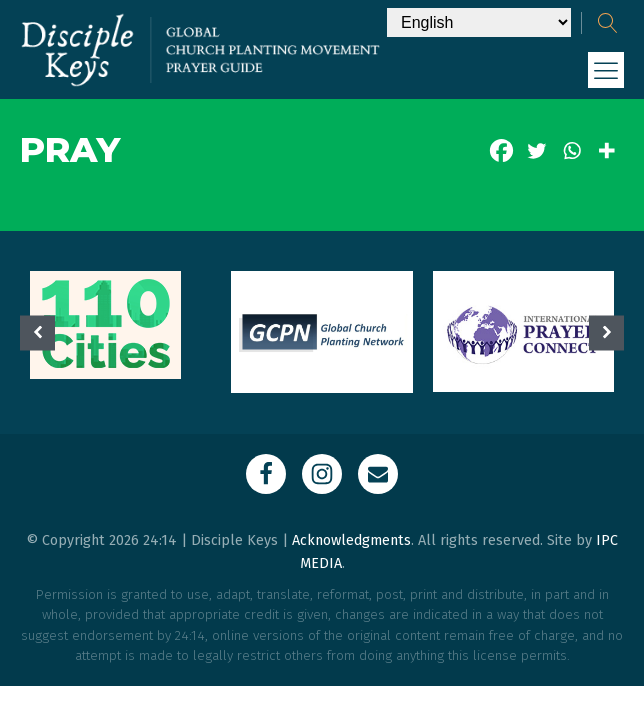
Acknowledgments (351, 540)
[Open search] (608, 23)
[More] (606, 150)
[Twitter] (536, 150)
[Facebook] (501, 150)
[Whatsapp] (571, 150)
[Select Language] (479, 22)
